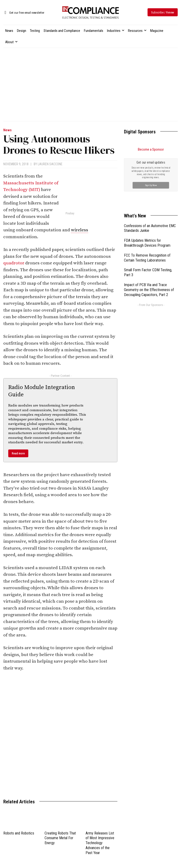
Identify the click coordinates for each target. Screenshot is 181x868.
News (7, 130)
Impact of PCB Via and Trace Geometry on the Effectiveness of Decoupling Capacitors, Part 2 (149, 237)
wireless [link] (80, 230)
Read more (18, 453)
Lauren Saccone (50, 164)
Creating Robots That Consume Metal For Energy (60, 838)
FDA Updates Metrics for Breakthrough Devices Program (147, 190)
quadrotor (14, 263)
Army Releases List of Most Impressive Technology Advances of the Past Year (100, 843)
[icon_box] (24, 13)
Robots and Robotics (19, 833)
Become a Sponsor (151, 149)
